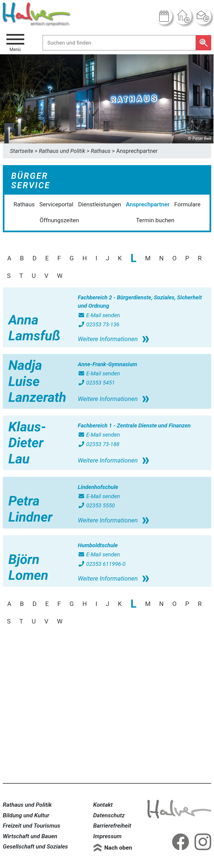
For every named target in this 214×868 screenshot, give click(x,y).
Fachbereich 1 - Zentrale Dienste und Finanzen (134, 426)
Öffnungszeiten (59, 220)
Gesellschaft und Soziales (35, 847)
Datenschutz (109, 815)
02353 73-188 (99, 444)
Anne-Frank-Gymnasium (107, 364)
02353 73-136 (99, 324)
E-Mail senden (99, 315)
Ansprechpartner (148, 204)
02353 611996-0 (102, 564)
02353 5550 (96, 505)
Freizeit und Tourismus (31, 826)
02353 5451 (96, 383)
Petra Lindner (30, 509)
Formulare (187, 204)
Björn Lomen (28, 567)
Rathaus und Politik (27, 805)
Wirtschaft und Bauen (30, 836)
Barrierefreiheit (112, 826)
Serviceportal (56, 204)
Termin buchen (155, 220)
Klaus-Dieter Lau (27, 443)
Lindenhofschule (98, 487)
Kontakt (103, 805)
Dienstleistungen (100, 204)
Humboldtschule (98, 545)
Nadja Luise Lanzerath (37, 381)
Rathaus (24, 204)
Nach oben (118, 848)
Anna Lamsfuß (34, 328)
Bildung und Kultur (26, 815)
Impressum (107, 836)
